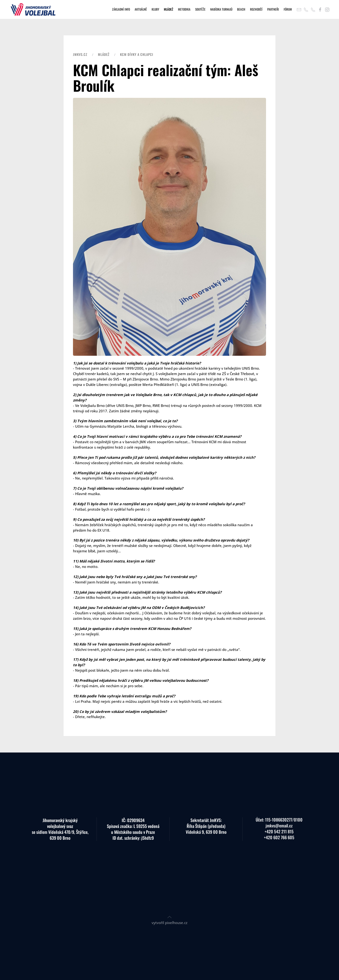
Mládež (169, 9)
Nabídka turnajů (221, 9)
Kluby (155, 9)
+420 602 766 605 (279, 833)
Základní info (121, 9)
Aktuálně (141, 9)
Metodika (184, 9)
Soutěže (200, 9)
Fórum (288, 9)
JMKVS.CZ (80, 54)
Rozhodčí (256, 9)
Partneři (273, 9)
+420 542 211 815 (279, 827)
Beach (241, 9)
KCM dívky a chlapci (137, 54)
